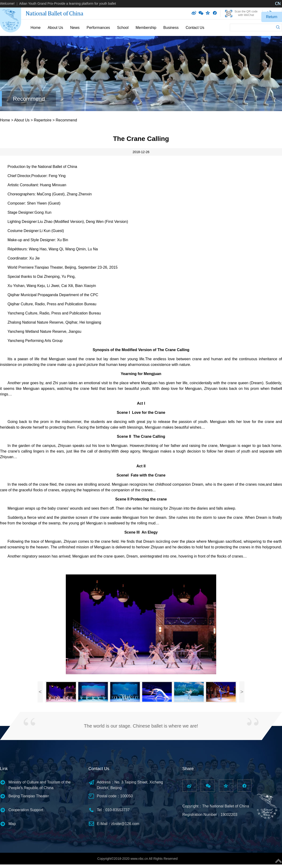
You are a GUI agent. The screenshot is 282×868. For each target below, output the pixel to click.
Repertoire (43, 120)
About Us (55, 28)
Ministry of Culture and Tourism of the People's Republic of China (40, 785)
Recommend (29, 99)
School (123, 28)
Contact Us (195, 28)
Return (272, 17)
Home (36, 28)
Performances (98, 28)
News (75, 28)
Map (12, 824)
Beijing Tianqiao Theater (29, 796)
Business (171, 28)
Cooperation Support (26, 810)
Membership (146, 28)
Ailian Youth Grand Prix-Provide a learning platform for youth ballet (68, 4)
